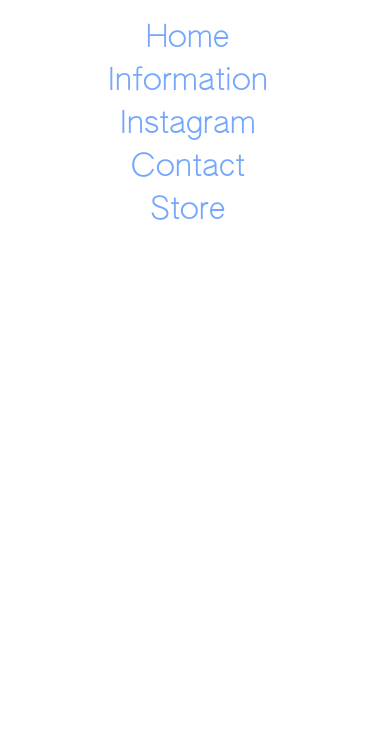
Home (187, 38)
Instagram (188, 124)
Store (187, 210)
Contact (188, 167)
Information (188, 81)
